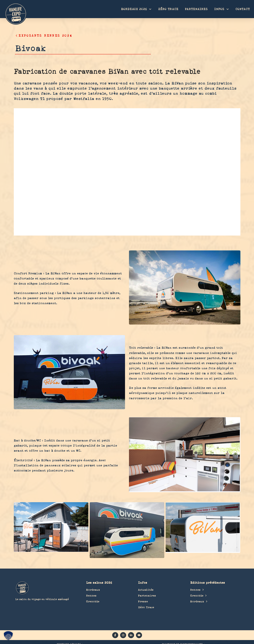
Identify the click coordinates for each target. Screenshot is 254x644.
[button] (8, 636)
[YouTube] (139, 635)
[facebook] (115, 635)
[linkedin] (131, 635)
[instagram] (123, 635)
